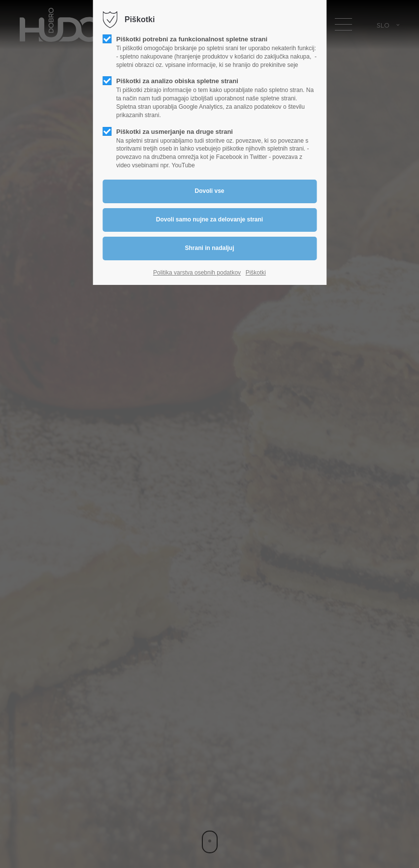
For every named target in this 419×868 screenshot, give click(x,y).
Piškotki (256, 273)
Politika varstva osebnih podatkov (197, 273)
